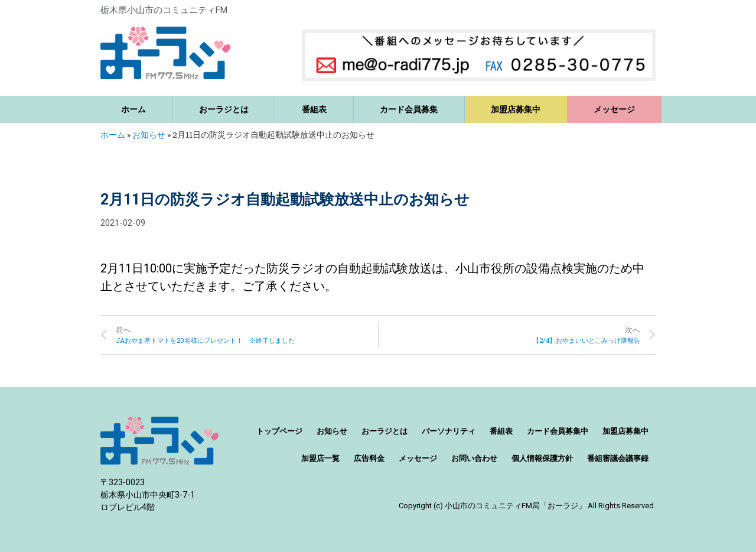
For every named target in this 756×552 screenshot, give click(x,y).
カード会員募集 (409, 109)
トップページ (279, 431)
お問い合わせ (474, 458)
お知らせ (149, 135)
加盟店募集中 (516, 109)
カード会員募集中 (558, 431)
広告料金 (369, 458)
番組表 (314, 109)
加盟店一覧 (320, 458)
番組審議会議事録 (618, 458)
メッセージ (614, 109)
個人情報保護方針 (542, 458)
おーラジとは (224, 109)
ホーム (133, 109)
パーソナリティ (449, 431)
